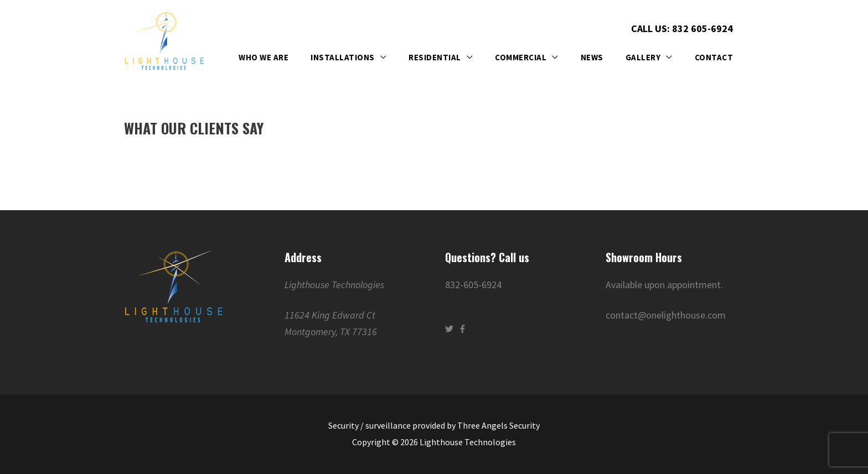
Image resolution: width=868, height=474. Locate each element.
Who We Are (263, 57)
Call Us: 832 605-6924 (682, 28)
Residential (435, 57)
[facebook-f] (464, 329)
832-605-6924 (473, 285)
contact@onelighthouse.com (666, 315)
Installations (343, 57)
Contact (714, 57)
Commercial (521, 57)
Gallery (643, 57)
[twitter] (451, 329)
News (592, 57)
